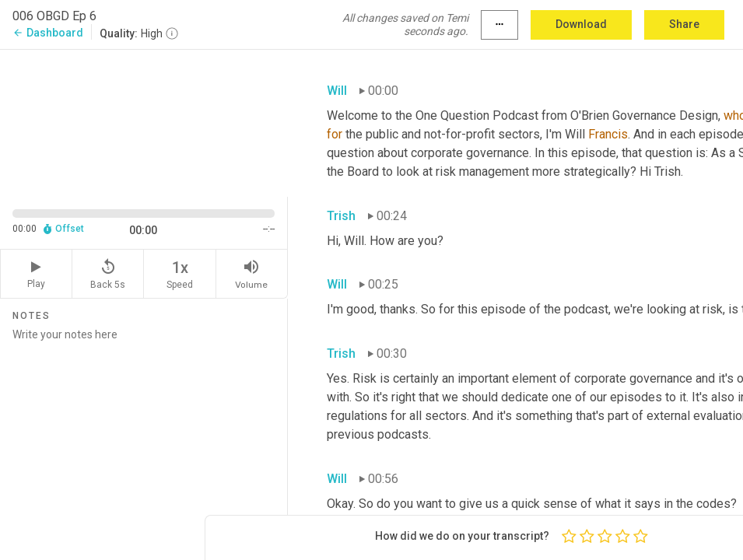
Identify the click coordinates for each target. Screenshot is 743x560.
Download (581, 24)
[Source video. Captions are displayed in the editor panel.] (144, 122)
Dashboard (48, 33)
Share (684, 24)
